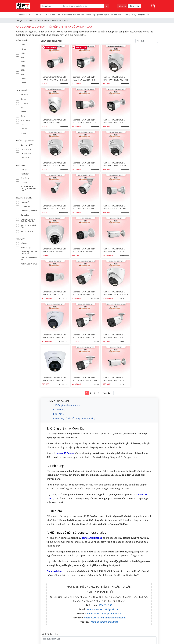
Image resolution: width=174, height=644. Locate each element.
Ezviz (23, 116)
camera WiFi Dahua (92, 442)
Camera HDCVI (27, 153)
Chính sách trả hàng (85, 637)
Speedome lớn (27, 231)
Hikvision (24, 103)
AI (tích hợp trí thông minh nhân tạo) (28, 188)
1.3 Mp (24, 49)
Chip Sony (25, 178)
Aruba (23, 133)
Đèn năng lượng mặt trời (87, 608)
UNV (23, 124)
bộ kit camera (131, 604)
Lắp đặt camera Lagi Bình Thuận (139, 641)
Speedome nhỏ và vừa (28, 226)
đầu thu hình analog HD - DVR (138, 608)
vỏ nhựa (24, 243)
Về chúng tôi (82, 594)
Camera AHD (26, 149)
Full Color (25, 174)
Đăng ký (122, 6)
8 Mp (23, 74)
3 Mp (23, 57)
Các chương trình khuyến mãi (89, 615)
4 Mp (23, 61)
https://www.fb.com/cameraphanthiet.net (105, 522)
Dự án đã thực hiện (85, 597)
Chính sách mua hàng (86, 626)
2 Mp (23, 53)
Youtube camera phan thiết (104, 526)
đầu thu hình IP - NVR (134, 612)
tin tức (79, 601)
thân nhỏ (25, 202)
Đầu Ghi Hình (50, 15)
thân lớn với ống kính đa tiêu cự (28, 220)
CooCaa (24, 128)
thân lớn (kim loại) (29, 210)
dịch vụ (80, 623)
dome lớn (25, 215)
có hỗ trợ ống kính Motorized (29, 252)
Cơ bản (24, 182)
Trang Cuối (107, 297)
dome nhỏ (25, 206)
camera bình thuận (133, 626)
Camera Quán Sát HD (25, 15)
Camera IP (39, 15)
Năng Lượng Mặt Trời (141, 15)
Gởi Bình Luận (149, 554)
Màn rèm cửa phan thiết (135, 597)
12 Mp (23, 82)
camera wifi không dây (66, 15)
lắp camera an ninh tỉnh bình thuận (140, 623)
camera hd (130, 601)
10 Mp (23, 78)
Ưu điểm (60, 318)
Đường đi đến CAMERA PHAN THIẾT (31, 630)
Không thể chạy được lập (68, 309)
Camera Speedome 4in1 (29, 258)
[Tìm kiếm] (107, 6)
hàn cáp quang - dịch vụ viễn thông (91, 619)
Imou (23, 107)
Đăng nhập (134, 6)
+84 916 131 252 (34, 619)
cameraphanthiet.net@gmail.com (103, 513)
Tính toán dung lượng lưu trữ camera (141, 630)
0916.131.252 (105, 509)
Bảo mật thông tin (84, 630)
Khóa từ (128, 633)
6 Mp (23, 70)
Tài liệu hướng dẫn (85, 604)
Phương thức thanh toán (87, 641)
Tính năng (60, 314)
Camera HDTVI (27, 145)
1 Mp (23, 44)
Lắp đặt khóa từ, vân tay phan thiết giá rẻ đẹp (111, 15)
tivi (126, 637)
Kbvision (24, 94)
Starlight (24, 169)
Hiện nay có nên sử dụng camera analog (76, 323)
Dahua (23, 99)
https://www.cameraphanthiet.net (104, 517)
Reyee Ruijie (26, 120)
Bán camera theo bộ (85, 612)
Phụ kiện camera (84, 15)
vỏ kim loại (26, 247)
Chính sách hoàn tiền (86, 633)
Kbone (23, 111)
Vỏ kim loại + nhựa (29, 264)
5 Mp (23, 66)
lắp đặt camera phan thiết (136, 594)
